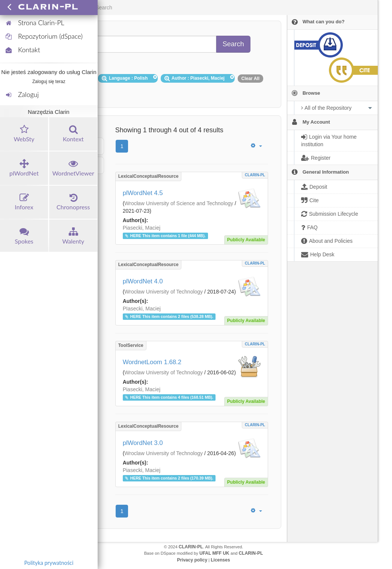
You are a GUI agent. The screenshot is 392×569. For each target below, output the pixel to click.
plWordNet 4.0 (143, 281)
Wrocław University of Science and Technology (179, 203)
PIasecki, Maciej (142, 309)
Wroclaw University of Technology (164, 372)
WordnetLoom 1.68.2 (152, 362)
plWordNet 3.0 (143, 443)
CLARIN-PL (255, 175)
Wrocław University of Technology (164, 292)
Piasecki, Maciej (142, 228)
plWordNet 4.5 (143, 193)
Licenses (220, 560)
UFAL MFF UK (214, 553)
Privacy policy (192, 560)
